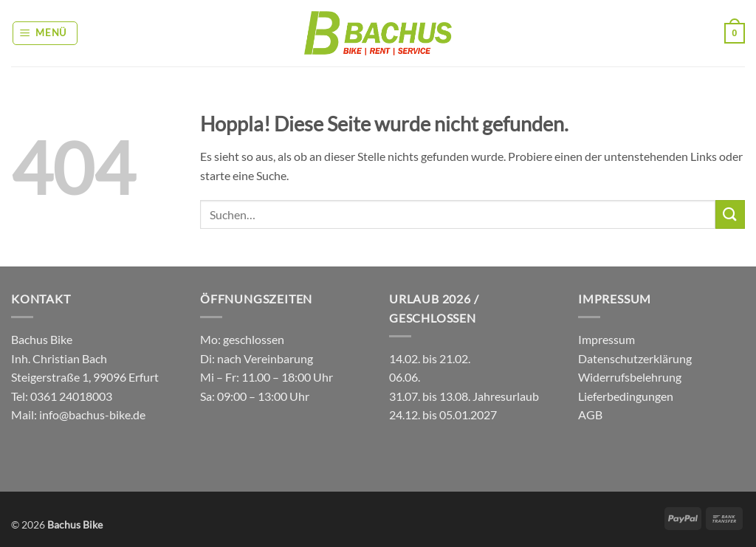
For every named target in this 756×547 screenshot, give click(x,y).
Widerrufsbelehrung (630, 377)
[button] (45, 33)
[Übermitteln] (730, 214)
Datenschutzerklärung (635, 358)
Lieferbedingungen (626, 396)
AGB (590, 414)
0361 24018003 (70, 396)
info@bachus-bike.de (92, 414)
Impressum (606, 339)
